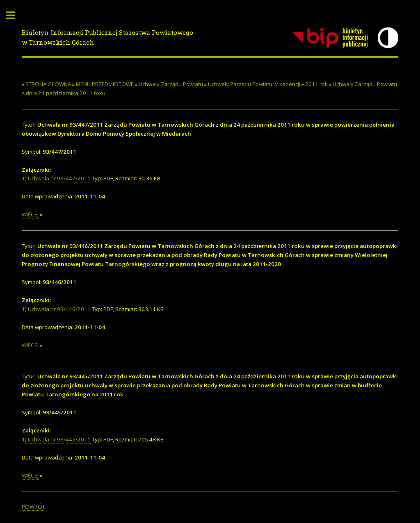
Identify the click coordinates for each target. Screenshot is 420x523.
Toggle (15, 15)
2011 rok (316, 84)
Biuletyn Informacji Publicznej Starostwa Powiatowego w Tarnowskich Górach (107, 38)
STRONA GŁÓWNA (48, 84)
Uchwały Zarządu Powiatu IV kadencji (254, 84)
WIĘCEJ (30, 214)
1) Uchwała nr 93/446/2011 (56, 309)
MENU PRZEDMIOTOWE (105, 84)
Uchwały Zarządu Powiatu (171, 84)
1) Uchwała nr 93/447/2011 (56, 178)
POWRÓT (33, 507)
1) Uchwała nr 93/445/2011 (56, 439)
